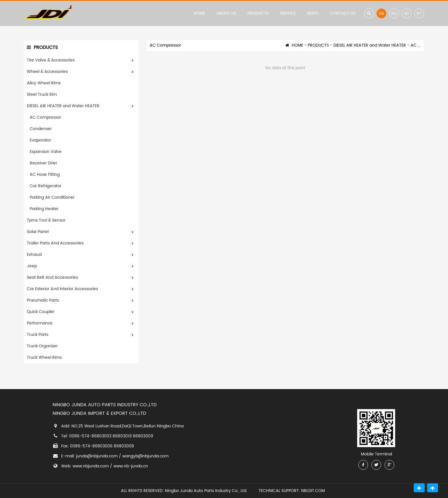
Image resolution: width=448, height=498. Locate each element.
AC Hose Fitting (45, 175)
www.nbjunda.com (91, 466)
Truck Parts (38, 335)
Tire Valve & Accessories (51, 60)
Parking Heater (44, 209)
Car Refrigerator (46, 186)
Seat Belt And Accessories (52, 277)
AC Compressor (45, 117)
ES (407, 14)
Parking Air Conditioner (52, 197)
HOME (199, 13)
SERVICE (288, 13)
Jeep (32, 266)
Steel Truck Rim (42, 94)
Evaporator (40, 140)
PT (419, 14)
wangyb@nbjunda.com (145, 456)
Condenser (41, 129)
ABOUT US (226, 13)
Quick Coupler (41, 312)
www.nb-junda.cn (131, 466)
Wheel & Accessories (47, 72)
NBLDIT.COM (314, 491)
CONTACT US (343, 13)
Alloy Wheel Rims (44, 83)
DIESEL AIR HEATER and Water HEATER (63, 106)
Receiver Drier (43, 163)
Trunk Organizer (42, 346)
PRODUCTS (258, 13)
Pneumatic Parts (43, 300)
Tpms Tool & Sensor (46, 220)
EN (382, 14)
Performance (40, 323)
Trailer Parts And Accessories (55, 243)
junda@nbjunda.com (97, 456)
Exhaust (34, 255)
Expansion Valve (46, 152)
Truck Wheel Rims (44, 357)
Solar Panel (38, 232)
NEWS (313, 13)
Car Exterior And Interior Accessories (62, 289)
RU (394, 14)
